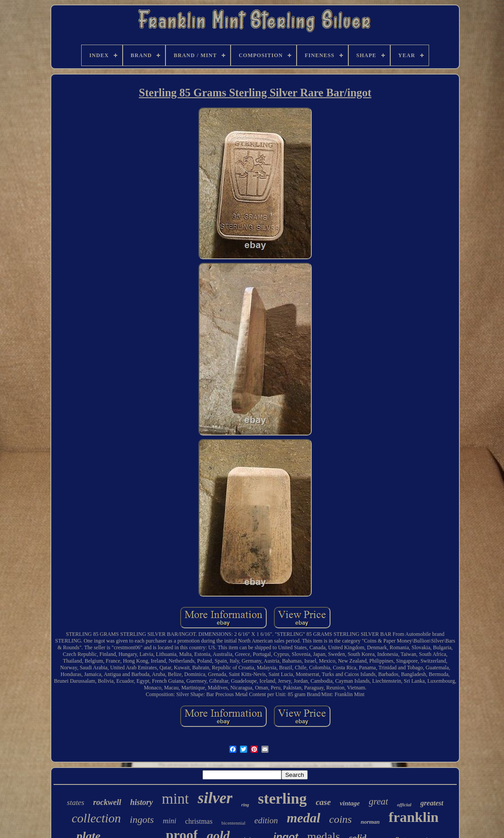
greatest (432, 803)
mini (169, 821)
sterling (282, 799)
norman (370, 822)
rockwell (107, 802)
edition (266, 820)
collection (96, 818)
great (379, 801)
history (142, 802)
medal (304, 818)
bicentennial (233, 823)
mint (176, 799)
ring (245, 805)
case (323, 802)
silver (215, 798)
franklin (413, 817)
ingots (142, 819)
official (404, 805)
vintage (350, 803)
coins (341, 819)
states (76, 803)
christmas (199, 821)
